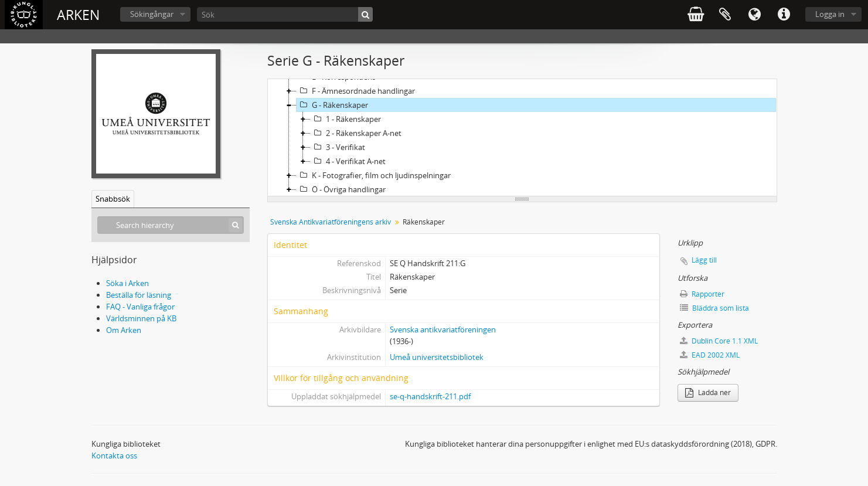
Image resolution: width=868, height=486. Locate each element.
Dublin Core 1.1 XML (719, 341)
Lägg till (704, 260)
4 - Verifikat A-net (348, 161)
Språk (754, 15)
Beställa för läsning (139, 295)
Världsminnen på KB (141, 318)
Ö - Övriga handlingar (341, 189)
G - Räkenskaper (332, 105)
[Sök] (285, 14)
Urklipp (725, 15)
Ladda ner (708, 392)
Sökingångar (152, 14)
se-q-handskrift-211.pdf (430, 396)
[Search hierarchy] (171, 225)
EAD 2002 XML (710, 355)
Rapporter (702, 294)
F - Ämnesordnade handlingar (356, 91)
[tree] (522, 138)
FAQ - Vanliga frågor (140, 307)
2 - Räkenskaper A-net (356, 133)
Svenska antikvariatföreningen (443, 329)
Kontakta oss (114, 456)
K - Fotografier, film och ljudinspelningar (374, 175)
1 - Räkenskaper (346, 119)
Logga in (830, 14)
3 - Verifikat (338, 147)
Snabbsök (113, 199)
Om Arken (124, 330)
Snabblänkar (784, 15)
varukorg (696, 15)
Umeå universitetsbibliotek (437, 357)
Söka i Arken (127, 283)
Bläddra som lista (714, 308)
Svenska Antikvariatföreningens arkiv (331, 222)
